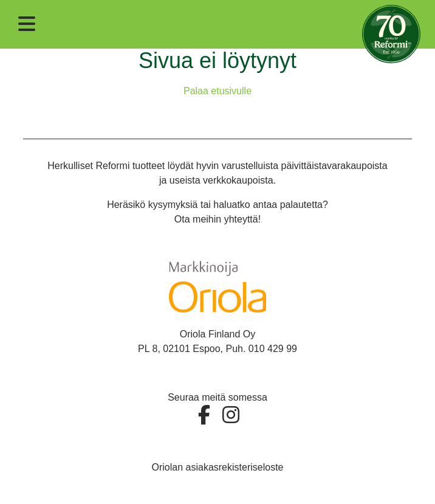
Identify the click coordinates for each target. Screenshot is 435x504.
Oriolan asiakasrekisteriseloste (218, 467)
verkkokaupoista (238, 180)
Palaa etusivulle (217, 91)
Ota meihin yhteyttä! (217, 219)
